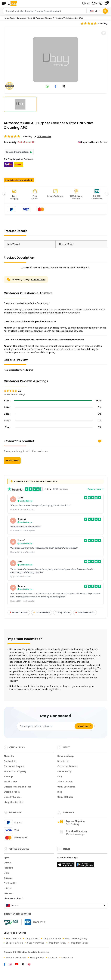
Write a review (12, 461)
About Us (9, 756)
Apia (6, 858)
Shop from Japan (52, 939)
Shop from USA (13, 939)
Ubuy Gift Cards (66, 787)
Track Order (10, 782)
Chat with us (38, 279)
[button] (87, 3)
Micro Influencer (13, 797)
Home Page (9, 18)
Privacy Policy (37, 957)
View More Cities (13, 899)
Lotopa (8, 888)
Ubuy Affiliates (65, 797)
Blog (60, 792)
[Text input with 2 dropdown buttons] (45, 11)
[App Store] (66, 865)
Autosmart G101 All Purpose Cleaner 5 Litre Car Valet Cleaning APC (50, 18)
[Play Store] (85, 865)
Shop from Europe (79, 943)
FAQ (60, 776)
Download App (66, 756)
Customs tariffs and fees (18, 787)
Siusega (8, 878)
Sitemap (8, 776)
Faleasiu (8, 868)
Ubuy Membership (14, 802)
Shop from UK (32, 939)
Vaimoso (9, 893)
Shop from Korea (14, 943)
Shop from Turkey (57, 943)
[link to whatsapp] (47, 87)
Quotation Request (14, 766)
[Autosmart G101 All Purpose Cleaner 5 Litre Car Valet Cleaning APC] (56, 59)
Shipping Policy (12, 792)
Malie (7, 873)
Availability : (10, 142)
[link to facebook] (55, 87)
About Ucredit (65, 782)
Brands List (63, 761)
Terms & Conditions (16, 957)
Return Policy (64, 771)
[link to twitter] (64, 87)
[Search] (105, 11)
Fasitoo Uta (10, 883)
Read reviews (96, 489)
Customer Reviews (67, 766)
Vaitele (8, 863)
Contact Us (10, 761)
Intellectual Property (15, 771)
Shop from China (36, 943)
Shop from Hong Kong (76, 939)
